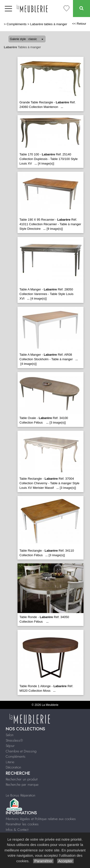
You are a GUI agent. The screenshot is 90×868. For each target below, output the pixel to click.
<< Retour (79, 24)
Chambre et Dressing (21, 751)
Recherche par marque (22, 785)
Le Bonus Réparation (21, 795)
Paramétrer (43, 861)
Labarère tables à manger (49, 24)
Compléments (17, 24)
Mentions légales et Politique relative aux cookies (41, 819)
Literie (10, 762)
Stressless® (14, 740)
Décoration (13, 767)
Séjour (10, 746)
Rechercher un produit (22, 779)
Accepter (65, 861)
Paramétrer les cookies (22, 824)
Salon (10, 735)
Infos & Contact (17, 830)
